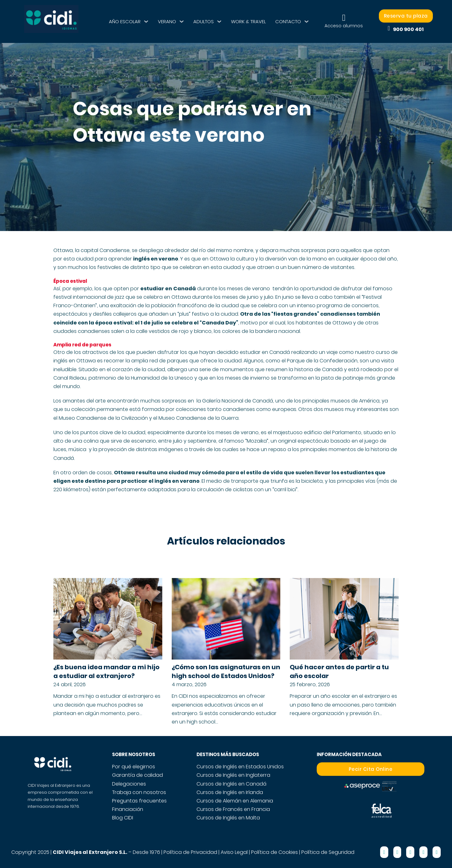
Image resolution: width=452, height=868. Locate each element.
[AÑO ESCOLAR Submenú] (146, 21)
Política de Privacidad (190, 852)
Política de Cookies (274, 852)
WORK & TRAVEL (248, 21)
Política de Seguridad (328, 852)
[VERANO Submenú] (182, 21)
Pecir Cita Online (371, 769)
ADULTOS (204, 21)
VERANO (167, 21)
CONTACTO (288, 21)
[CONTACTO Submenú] (307, 21)
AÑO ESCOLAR (125, 21)
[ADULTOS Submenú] (219, 21)
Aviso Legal (234, 852)
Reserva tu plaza (406, 16)
